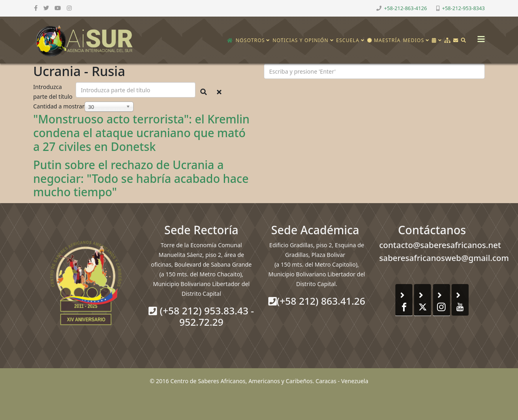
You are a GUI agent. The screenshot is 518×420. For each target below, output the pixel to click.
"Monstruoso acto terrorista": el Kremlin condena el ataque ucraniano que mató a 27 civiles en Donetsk (141, 133)
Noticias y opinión (300, 40)
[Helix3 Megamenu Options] (479, 37)
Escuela (348, 40)
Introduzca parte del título (54, 92)
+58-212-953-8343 (463, 8)
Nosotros (250, 40)
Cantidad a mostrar (59, 106)
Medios (414, 40)
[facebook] (36, 8)
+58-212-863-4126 (405, 8)
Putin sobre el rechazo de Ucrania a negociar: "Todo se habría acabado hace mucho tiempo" (141, 178)
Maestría (384, 40)
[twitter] (46, 8)
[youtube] (58, 8)
